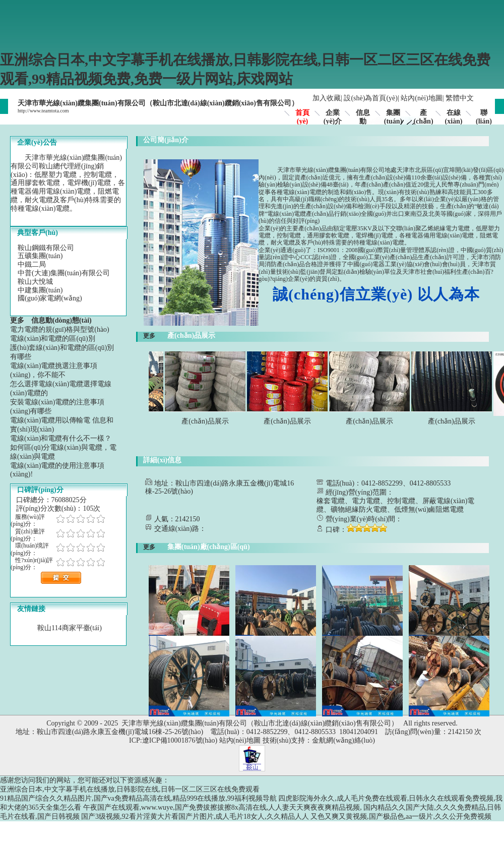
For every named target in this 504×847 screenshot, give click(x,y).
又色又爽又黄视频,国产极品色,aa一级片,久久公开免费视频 (401, 816)
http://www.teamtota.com (43, 111)
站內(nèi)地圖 (421, 98)
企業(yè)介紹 (333, 121)
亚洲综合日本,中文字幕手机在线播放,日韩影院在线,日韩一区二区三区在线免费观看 (130, 789)
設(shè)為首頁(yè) (371, 98)
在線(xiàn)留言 (454, 121)
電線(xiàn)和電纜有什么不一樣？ (61, 438)
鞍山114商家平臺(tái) (70, 628)
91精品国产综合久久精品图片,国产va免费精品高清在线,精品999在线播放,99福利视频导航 (138, 798)
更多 (21, 320)
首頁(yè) (302, 117)
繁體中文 (460, 98)
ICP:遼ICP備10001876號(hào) (173, 740)
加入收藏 (327, 98)
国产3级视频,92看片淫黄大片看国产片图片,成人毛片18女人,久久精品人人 (195, 816)
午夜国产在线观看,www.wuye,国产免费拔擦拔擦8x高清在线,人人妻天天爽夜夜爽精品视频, (223, 807)
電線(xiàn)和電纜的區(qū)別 (53, 339)
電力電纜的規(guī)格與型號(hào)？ (60, 329)
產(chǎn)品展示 (209, 421)
